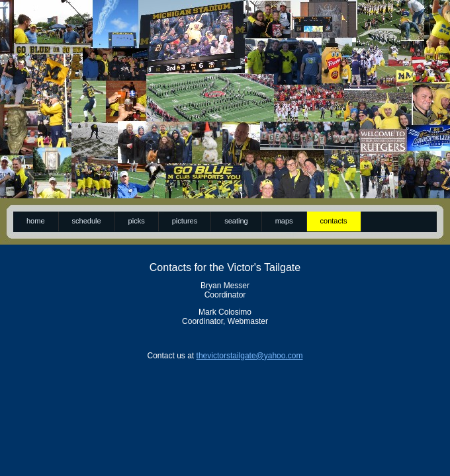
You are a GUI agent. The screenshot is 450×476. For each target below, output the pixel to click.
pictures (185, 221)
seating (236, 221)
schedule (87, 221)
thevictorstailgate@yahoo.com (250, 356)
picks (137, 221)
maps (284, 221)
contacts (334, 221)
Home (36, 221)
